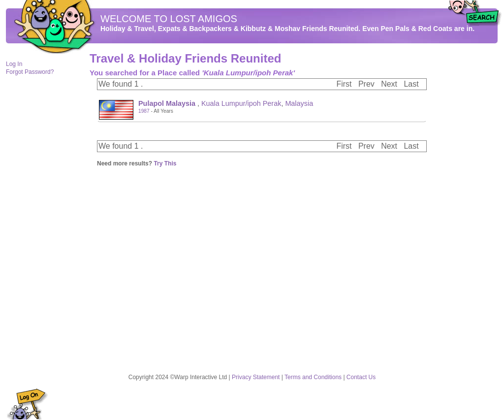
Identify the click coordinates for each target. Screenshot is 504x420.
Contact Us (361, 377)
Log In (14, 64)
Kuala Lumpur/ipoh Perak (241, 103)
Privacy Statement (256, 377)
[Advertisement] (469, 202)
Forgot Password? (30, 72)
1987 (144, 111)
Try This (165, 163)
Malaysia (299, 103)
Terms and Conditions (313, 377)
